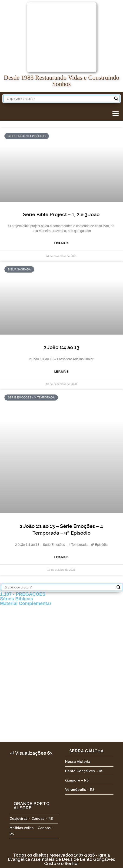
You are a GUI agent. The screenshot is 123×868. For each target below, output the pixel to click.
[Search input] (59, 99)
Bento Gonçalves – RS (84, 771)
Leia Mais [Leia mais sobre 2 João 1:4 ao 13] (50, 372)
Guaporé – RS (77, 780)
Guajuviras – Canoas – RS (31, 819)
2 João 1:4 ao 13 (50, 347)
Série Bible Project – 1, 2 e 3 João (49, 214)
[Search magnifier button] (116, 99)
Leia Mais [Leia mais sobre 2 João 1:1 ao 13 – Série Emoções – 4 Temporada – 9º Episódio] (50, 557)
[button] (115, 113)
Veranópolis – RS (80, 790)
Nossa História (78, 762)
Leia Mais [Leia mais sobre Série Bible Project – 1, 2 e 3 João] (50, 243)
